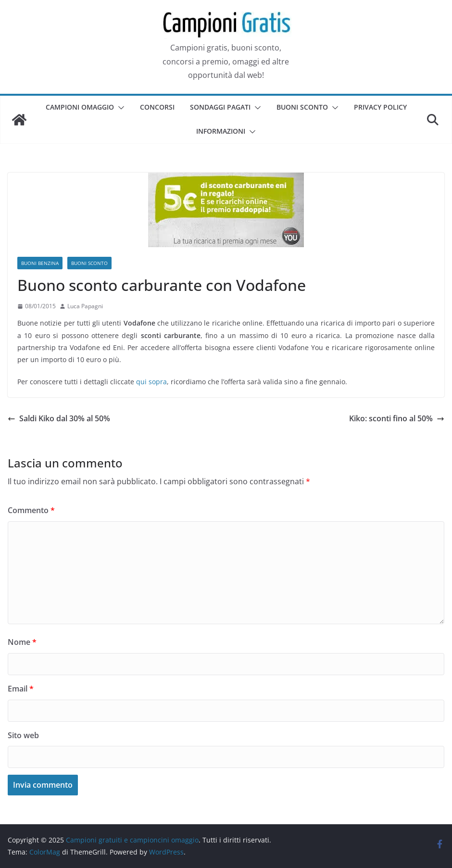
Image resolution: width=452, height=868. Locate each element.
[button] (119, 108)
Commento (31, 510)
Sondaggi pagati (220, 107)
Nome (22, 642)
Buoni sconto (302, 107)
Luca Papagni (85, 306)
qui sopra (151, 382)
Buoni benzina (40, 263)
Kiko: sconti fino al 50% (397, 418)
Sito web (23, 735)
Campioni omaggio (80, 107)
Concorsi (157, 107)
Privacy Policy (380, 107)
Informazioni (221, 131)
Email (21, 689)
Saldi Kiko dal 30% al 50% (59, 418)
